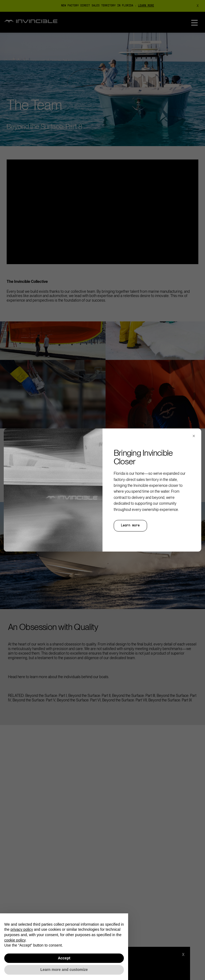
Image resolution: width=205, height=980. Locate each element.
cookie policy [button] (15, 940)
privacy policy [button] (22, 929)
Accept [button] (64, 958)
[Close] (194, 436)
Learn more (130, 526)
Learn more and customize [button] (64, 970)
